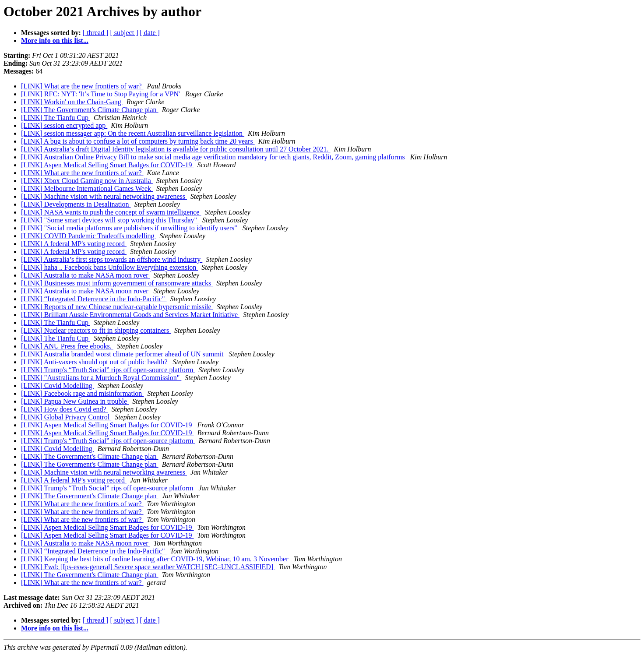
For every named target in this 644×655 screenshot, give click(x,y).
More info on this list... (55, 40)
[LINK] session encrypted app (64, 125)
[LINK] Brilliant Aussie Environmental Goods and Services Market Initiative (130, 315)
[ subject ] (124, 33)
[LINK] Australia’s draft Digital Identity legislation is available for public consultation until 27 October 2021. (176, 149)
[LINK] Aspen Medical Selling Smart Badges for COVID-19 (107, 165)
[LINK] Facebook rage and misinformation (82, 393)
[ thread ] (96, 33)
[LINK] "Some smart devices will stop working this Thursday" (110, 220)
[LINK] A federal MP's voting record (74, 244)
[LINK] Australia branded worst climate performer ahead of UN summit (123, 354)
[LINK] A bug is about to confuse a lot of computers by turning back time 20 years (138, 141)
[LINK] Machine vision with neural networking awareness (104, 196)
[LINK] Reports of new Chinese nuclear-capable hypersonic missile (117, 307)
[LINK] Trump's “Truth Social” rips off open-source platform (108, 370)
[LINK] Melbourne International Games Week (87, 188)
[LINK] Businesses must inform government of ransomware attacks (117, 283)
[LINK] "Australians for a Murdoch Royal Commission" (101, 378)
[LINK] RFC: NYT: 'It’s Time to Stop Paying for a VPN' (101, 94)
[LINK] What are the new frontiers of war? (82, 86)
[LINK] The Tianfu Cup (56, 118)
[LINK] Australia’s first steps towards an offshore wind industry (112, 259)
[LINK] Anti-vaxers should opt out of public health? (95, 362)
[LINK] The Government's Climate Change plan (90, 110)
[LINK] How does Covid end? (65, 409)
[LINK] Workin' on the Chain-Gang (72, 102)
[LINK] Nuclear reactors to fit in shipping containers (96, 330)
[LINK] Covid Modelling (58, 386)
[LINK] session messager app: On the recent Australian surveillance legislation (133, 133)
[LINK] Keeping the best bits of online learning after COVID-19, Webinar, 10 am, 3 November (156, 559)
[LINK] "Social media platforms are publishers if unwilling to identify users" (130, 228)
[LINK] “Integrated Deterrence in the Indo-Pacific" (94, 299)
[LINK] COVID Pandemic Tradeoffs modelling (89, 236)
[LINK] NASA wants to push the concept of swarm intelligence (111, 212)
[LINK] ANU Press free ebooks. (67, 346)
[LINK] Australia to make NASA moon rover (86, 275)
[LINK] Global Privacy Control (66, 417)
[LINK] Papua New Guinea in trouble (75, 401)
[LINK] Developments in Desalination (76, 204)
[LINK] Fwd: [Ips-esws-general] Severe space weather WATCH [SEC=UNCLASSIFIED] (148, 567)
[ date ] (150, 33)
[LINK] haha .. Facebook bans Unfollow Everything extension (109, 267)
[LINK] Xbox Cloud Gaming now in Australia (87, 181)
